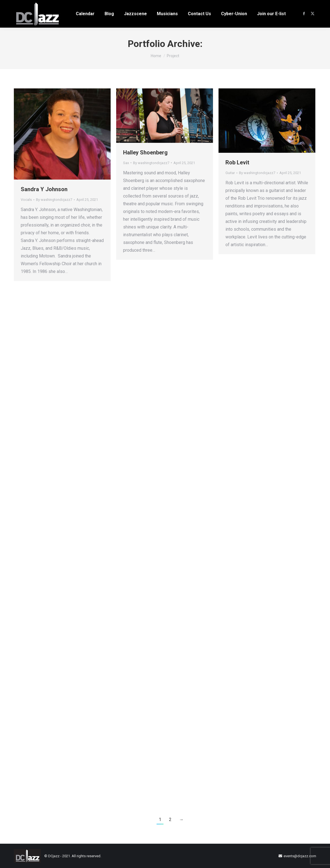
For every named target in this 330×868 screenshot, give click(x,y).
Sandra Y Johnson (44, 189)
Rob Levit (237, 162)
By (54, 200)
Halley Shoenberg (145, 152)
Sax (126, 163)
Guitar (230, 173)
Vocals (26, 200)
